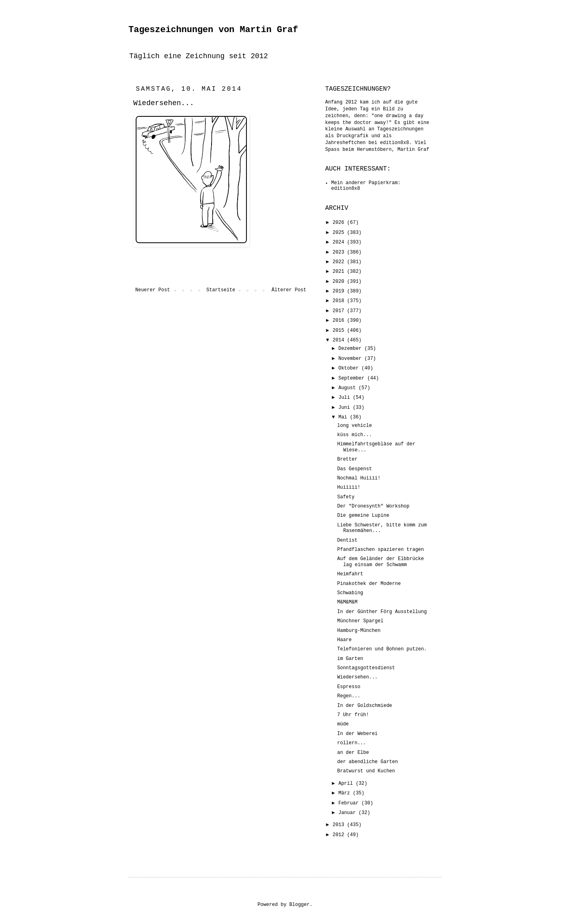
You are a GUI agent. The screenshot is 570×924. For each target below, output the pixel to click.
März (346, 793)
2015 (340, 331)
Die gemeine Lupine (363, 516)
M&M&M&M (347, 602)
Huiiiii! (349, 487)
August (348, 388)
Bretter (347, 459)
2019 (340, 291)
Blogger (299, 905)
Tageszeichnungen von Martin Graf (213, 30)
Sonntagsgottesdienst (366, 668)
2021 (340, 272)
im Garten (350, 659)
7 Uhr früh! (353, 715)
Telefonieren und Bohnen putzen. (382, 649)
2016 (340, 321)
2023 (340, 252)
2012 (340, 835)
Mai (344, 417)
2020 (340, 282)
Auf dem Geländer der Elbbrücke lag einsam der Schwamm (381, 562)
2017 (340, 311)
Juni (346, 408)
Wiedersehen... (357, 677)
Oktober (350, 368)
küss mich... (354, 435)
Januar (348, 813)
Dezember (351, 349)
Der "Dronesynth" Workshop (373, 506)
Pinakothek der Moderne (369, 584)
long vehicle (354, 426)
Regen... (349, 696)
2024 (340, 242)
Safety (346, 497)
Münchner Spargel (360, 621)
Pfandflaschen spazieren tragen (381, 550)
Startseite (221, 290)
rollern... (352, 743)
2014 (340, 340)
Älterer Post (289, 290)
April (347, 784)
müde (343, 724)
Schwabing (350, 593)
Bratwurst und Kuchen (366, 771)
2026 (340, 223)
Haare (344, 640)
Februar (350, 803)
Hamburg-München (359, 631)
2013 (340, 825)
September (353, 378)
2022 (340, 262)
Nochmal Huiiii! (359, 478)
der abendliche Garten (367, 762)
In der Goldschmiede (365, 706)
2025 (340, 233)
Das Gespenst (354, 469)
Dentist (347, 540)
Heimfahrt (350, 574)
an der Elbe (353, 753)
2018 (340, 301)
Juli (346, 398)
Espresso (349, 687)
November (351, 359)
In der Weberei (357, 734)
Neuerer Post (153, 290)
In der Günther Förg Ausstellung (382, 612)
